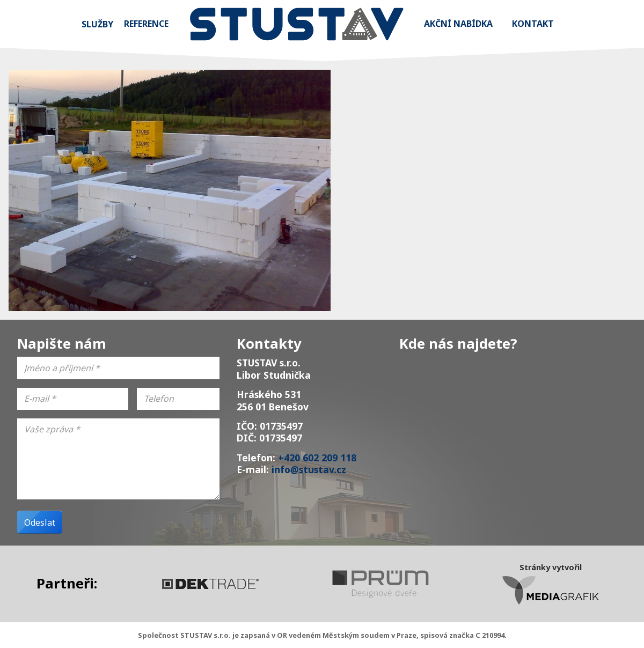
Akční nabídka (458, 24)
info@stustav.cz (309, 469)
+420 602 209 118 (317, 458)
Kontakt (533, 24)
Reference (146, 24)
